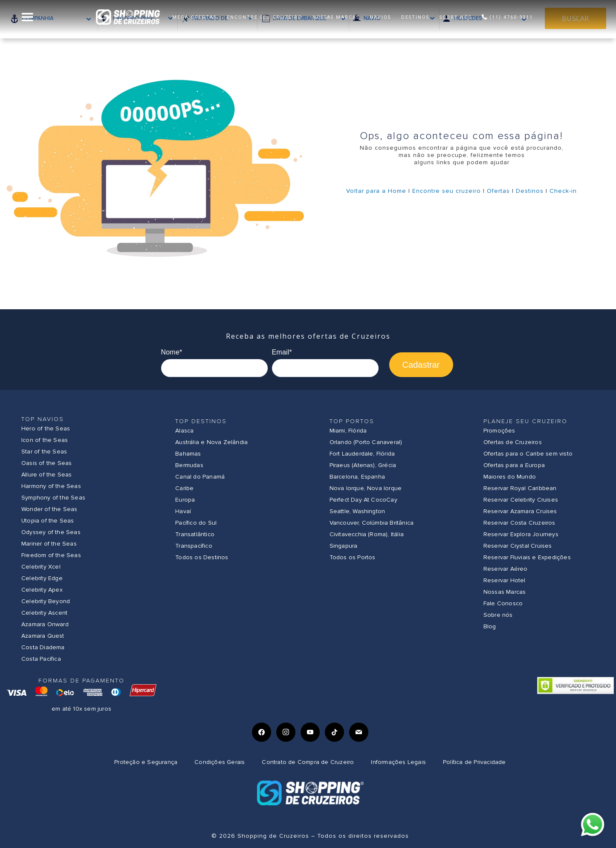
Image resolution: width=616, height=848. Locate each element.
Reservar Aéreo (506, 569)
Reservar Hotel (505, 580)
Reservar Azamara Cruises (520, 511)
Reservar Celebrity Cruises (521, 500)
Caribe (184, 488)
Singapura (344, 546)
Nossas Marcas (505, 592)
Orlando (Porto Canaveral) (366, 442)
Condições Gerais (220, 762)
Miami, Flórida (348, 431)
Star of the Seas (44, 452)
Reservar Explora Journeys (521, 534)
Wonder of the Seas (49, 509)
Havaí (183, 511)
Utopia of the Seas (48, 521)
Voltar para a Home (376, 191)
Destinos (530, 191)
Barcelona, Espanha (357, 477)
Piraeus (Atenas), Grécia (363, 465)
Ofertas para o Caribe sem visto (528, 454)
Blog (490, 626)
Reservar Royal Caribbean (520, 488)
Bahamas (188, 454)
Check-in (563, 191)
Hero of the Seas (46, 428)
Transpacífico (194, 546)
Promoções (499, 431)
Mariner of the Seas (49, 544)
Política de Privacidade (474, 762)
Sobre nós (498, 615)
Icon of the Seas (45, 440)
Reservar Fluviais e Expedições (527, 557)
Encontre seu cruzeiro (447, 191)
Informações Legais (398, 762)
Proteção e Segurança (146, 762)
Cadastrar (421, 365)
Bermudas (189, 465)
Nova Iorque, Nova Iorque (366, 488)
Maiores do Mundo (510, 477)
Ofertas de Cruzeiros (513, 442)
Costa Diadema (43, 647)
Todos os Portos (353, 557)
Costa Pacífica (41, 659)
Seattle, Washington (357, 511)
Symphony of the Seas (53, 498)
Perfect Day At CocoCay (363, 500)
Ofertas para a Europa (514, 465)
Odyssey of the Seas (51, 532)
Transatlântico (195, 534)
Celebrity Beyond (46, 601)
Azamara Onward (45, 624)
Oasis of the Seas (46, 463)
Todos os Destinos (202, 557)
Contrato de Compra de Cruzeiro (308, 762)
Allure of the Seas (47, 475)
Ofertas (498, 191)
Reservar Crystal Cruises (518, 546)
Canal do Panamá (200, 477)
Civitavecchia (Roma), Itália (367, 534)
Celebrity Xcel (41, 567)
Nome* (172, 352)
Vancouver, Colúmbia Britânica (372, 523)
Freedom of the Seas (51, 555)
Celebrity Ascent (44, 613)
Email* (282, 352)
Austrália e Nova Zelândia (211, 442)
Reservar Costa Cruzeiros (519, 523)
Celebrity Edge (42, 578)
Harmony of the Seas (51, 486)
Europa (185, 500)
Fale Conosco (503, 603)
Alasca (184, 431)
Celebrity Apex (42, 590)
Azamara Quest (43, 636)
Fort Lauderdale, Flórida (362, 454)
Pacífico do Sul (196, 523)
